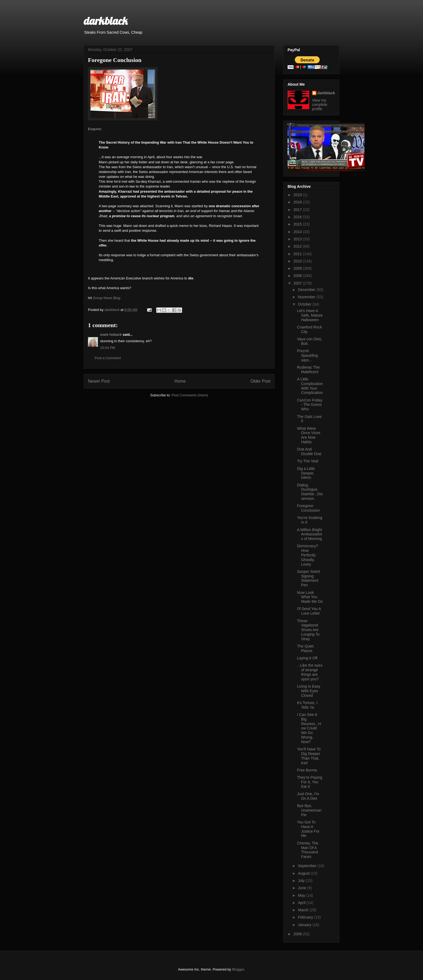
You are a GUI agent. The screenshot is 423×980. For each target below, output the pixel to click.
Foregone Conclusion (308, 508)
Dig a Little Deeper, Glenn (306, 473)
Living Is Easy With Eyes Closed (309, 691)
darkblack (106, 21)
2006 (298, 934)
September (308, 866)
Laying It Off (307, 658)
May (302, 895)
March (304, 910)
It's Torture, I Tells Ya (307, 705)
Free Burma (307, 770)
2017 (298, 210)
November (307, 297)
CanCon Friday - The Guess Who (310, 405)
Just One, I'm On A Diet (308, 796)
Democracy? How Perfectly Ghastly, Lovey (308, 555)
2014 (298, 232)
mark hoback (111, 335)
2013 (298, 239)
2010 (298, 261)
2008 (298, 276)
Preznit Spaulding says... (307, 355)
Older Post (260, 381)
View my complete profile (320, 105)
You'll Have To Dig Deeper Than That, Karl (309, 756)
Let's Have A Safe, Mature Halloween (310, 315)
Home (180, 381)
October (305, 304)
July (302, 881)
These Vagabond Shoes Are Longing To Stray (308, 630)
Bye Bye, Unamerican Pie (309, 810)
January (305, 925)
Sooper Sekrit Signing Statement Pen (308, 578)
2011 (298, 254)
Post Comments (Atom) (190, 395)
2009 (298, 268)
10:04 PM (108, 348)
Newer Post (99, 381)
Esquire (94, 129)
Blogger (238, 969)
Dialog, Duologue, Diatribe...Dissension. (310, 492)
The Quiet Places (305, 648)
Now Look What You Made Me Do (310, 597)
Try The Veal (308, 461)
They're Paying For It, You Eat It (310, 782)
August (304, 873)
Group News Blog (107, 298)
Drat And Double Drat (309, 451)
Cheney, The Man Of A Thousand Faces (308, 850)
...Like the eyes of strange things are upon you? (310, 672)
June (302, 888)
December (307, 290)
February (306, 917)
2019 (298, 195)
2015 (298, 224)
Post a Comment (108, 358)
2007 (298, 283)
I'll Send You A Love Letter (309, 611)
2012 (298, 246)
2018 (298, 202)
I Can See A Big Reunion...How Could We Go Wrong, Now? (309, 728)
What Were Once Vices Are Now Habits (309, 435)
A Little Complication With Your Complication (310, 386)
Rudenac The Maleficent (308, 370)
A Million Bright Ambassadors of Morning (310, 534)
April (302, 903)
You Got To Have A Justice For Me (308, 829)
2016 (298, 217)
